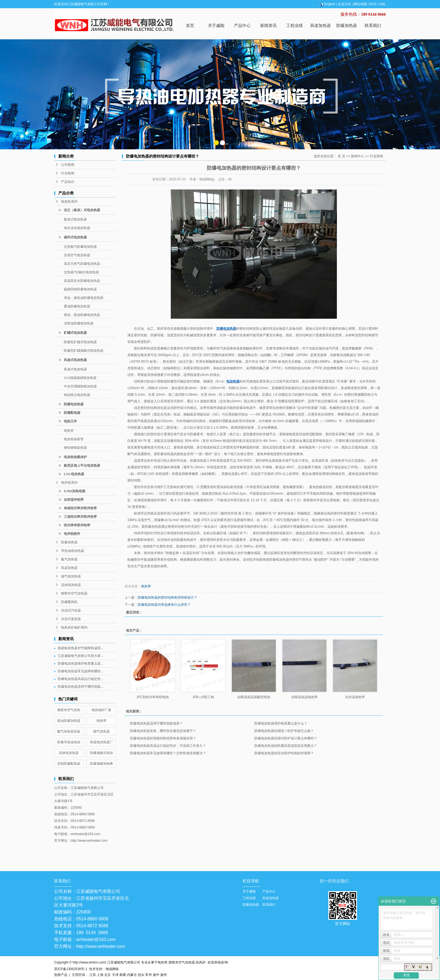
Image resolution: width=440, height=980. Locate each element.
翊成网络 (112, 969)
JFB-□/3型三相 (203, 697)
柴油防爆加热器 (69, 721)
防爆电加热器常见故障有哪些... (81, 671)
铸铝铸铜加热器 (75, 448)
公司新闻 (68, 165)
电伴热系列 (69, 483)
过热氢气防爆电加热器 (80, 247)
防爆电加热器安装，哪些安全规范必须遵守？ (163, 731)
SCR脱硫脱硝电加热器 (80, 378)
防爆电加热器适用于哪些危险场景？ (156, 723)
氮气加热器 (69, 559)
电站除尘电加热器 (77, 395)
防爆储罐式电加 (101, 753)
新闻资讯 (268, 25)
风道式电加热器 (75, 360)
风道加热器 (321, 25)
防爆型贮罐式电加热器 (80, 342)
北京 (108, 975)
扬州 (164, 975)
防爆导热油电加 (69, 742)
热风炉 (201, 962)
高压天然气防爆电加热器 (82, 264)
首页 (190, 25)
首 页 (341, 156)
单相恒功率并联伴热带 (80, 508)
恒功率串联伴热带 (77, 525)
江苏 (93, 975)
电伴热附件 (72, 534)
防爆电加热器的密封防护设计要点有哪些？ (286, 738)
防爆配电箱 (72, 413)
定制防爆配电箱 (69, 764)
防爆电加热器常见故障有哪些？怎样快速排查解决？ (168, 753)
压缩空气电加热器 (77, 255)
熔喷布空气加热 (69, 710)
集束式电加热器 (75, 219)
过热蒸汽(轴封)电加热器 (81, 272)
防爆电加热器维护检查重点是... (81, 664)
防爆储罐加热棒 (101, 764)
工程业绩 (295, 25)
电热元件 (70, 421)
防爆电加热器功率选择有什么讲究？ (164, 605)
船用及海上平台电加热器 (82, 466)
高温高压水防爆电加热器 (82, 281)
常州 (148, 975)
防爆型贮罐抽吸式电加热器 (84, 351)
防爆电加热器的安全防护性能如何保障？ (284, 753)
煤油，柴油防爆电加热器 (82, 315)
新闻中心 (358, 156)
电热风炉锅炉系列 (74, 627)
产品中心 (242, 25)
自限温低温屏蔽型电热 (254, 697)
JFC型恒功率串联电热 (153, 697)
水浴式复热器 (71, 619)
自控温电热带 (355, 697)
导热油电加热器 (73, 551)
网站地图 (360, 4)
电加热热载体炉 (75, 457)
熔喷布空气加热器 (74, 593)
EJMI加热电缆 (75, 491)
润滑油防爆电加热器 (79, 323)
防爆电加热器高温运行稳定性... (81, 679)
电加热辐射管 (74, 439)
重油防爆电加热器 (77, 306)
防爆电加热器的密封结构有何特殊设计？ (167, 598)
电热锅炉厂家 (101, 710)
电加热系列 (69, 202)
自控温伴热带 (74, 500)
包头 (141, 975)
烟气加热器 (101, 731)
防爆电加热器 (74, 404)
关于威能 (216, 25)
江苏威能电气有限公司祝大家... (81, 656)
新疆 (123, 975)
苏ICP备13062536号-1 (71, 969)
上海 (100, 975)
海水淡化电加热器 (77, 228)
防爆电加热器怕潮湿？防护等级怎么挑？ (284, 731)
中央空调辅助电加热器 (80, 386)
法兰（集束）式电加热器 (82, 210)
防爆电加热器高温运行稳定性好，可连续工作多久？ (168, 746)
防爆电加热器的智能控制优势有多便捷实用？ (163, 738)
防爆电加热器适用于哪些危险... (81, 687)
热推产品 (61, 975)
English (327, 4)
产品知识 (68, 182)
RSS (373, 4)
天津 (115, 975)
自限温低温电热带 (304, 697)
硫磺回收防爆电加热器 (80, 289)
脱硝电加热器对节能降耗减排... (81, 648)
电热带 (101, 721)
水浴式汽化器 (71, 610)
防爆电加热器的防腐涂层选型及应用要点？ (286, 746)
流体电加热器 (71, 585)
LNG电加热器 (74, 474)
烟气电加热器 (71, 576)
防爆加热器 (347, 25)
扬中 (156, 975)
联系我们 (373, 25)
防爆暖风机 (69, 602)
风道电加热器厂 (101, 742)
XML (382, 4)
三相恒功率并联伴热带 (80, 517)
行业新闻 (68, 173)
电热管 (69, 431)
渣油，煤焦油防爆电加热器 (84, 298)
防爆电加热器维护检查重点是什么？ (281, 723)
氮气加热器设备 (69, 731)
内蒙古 (132, 975)
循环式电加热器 (75, 237)
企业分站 (344, 4)
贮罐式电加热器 (75, 333)
